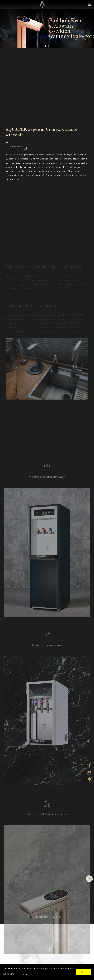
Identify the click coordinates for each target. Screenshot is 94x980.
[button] (46, 46)
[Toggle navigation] (89, 4)
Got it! (84, 972)
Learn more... (23, 974)
